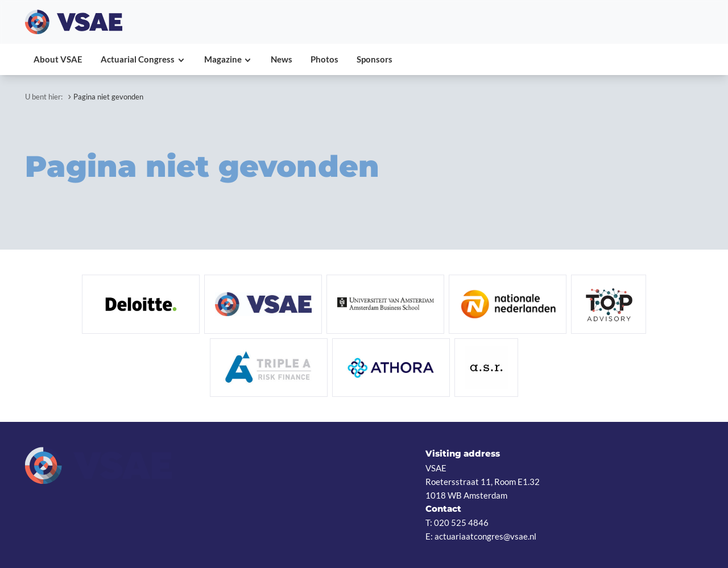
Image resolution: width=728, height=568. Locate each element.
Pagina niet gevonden (108, 97)
